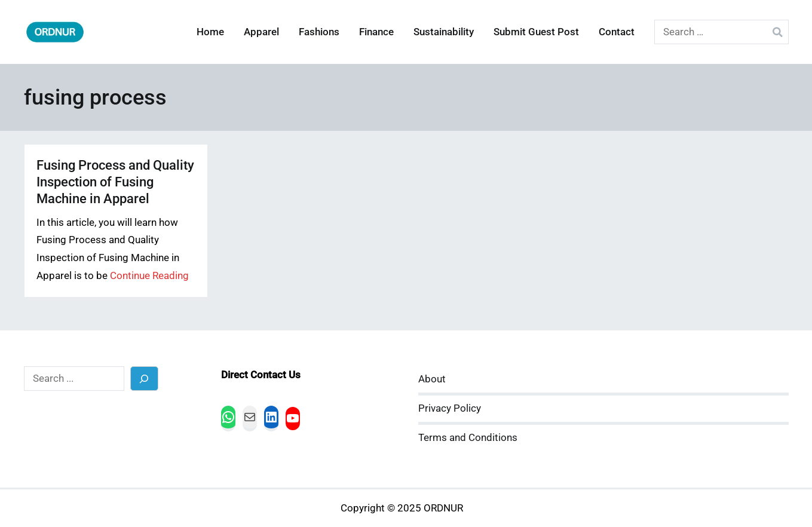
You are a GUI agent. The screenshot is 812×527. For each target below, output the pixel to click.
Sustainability (444, 32)
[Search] (144, 379)
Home (210, 32)
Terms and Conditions (468, 438)
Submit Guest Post (536, 32)
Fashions (319, 32)
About (432, 379)
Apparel (261, 32)
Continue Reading (149, 276)
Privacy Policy (450, 408)
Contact (617, 32)
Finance (376, 32)
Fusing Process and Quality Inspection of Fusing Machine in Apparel (115, 182)
